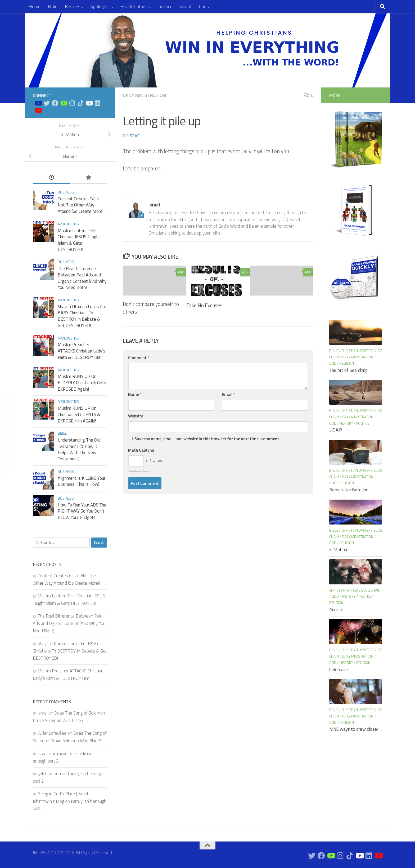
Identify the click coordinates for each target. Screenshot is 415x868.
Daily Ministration (144, 95)
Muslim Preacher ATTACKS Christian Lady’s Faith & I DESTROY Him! (82, 351)
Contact (207, 6)
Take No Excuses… (206, 305)
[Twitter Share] (6, 411)
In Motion (338, 550)
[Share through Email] (6, 422)
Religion (347, 363)
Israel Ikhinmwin (53, 754)
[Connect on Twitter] (47, 103)
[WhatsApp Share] (6, 446)
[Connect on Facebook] (55, 103)
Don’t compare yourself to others (151, 308)
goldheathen (49, 774)
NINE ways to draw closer (354, 729)
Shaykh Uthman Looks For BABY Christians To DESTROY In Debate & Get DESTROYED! (82, 316)
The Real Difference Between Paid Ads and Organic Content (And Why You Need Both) (82, 278)
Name (135, 394)
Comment (139, 358)
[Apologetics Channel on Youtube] (38, 110)
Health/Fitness (135, 6)
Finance (165, 6)
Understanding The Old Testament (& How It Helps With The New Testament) (79, 449)
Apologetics (102, 6)
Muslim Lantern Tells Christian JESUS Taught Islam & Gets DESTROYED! (79, 240)
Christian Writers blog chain (355, 590)
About (186, 6)
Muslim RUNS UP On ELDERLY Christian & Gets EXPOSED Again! (82, 383)
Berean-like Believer (348, 490)
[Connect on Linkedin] (97, 103)
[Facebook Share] (6, 399)
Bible (53, 6)
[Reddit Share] (6, 469)
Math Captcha (141, 450)
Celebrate (339, 669)
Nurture (336, 610)
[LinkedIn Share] (6, 434)
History (346, 423)
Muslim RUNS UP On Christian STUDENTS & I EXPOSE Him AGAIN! (80, 414)
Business (74, 6)
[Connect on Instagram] (72, 103)
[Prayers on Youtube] (89, 103)
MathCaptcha (144, 471)
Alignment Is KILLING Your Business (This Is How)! (82, 481)
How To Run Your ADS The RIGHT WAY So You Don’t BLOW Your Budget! (82, 511)
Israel (135, 136)
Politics (363, 423)
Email (228, 394)
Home (35, 6)
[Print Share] (6, 457)
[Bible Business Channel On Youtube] (64, 103)
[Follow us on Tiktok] (80, 103)
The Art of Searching (348, 370)
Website (136, 416)
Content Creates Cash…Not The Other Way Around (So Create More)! (81, 205)
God (333, 363)
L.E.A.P (336, 430)
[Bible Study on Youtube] (38, 103)
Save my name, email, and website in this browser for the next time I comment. (207, 439)
